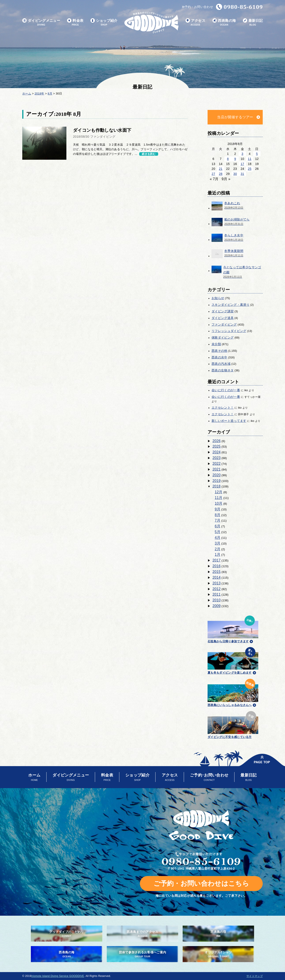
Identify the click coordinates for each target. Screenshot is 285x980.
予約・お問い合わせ (198, 7)
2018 (217, 486)
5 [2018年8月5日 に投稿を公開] (257, 154)
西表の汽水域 (221, 364)
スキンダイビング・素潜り (231, 305)
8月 (218, 515)
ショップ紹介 (104, 23)
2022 (217, 464)
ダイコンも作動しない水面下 (102, 130)
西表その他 (219, 351)
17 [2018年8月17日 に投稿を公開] (242, 164)
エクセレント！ (223, 408)
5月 (218, 532)
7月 (218, 520)
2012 (217, 589)
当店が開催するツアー (235, 117)
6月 (218, 526)
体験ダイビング (223, 337)
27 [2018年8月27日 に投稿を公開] (213, 174)
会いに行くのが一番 (226, 390)
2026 (217, 441)
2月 (218, 549)
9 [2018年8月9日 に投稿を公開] (235, 159)
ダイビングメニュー (41, 23)
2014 (217, 577)
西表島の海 (224, 23)
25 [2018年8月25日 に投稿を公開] (250, 169)
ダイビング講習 (223, 311)
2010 (217, 600)
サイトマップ (255, 976)
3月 (218, 543)
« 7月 (214, 179)
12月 (219, 492)
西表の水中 (219, 357)
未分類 (216, 344)
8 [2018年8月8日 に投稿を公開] (228, 159)
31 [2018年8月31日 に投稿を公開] (242, 174)
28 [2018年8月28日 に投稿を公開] (221, 174)
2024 (217, 452)
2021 (217, 469)
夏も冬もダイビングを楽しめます (233, 660)
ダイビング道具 (223, 318)
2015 (217, 572)
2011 (217, 594)
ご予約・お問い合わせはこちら (201, 883)
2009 (217, 606)
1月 (218, 555)
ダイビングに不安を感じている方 (233, 724)
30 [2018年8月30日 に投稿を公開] (235, 174)
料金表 (75, 23)
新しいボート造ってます (229, 421)
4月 (218, 538)
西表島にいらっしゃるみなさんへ (233, 692)
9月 (218, 509)
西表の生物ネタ (223, 370)
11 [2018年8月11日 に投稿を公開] (250, 159)
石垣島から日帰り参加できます (233, 629)
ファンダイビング (224, 324)
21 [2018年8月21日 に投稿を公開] (221, 169)
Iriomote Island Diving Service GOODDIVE (58, 976)
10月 (219, 503)
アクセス (195, 23)
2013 (217, 583)
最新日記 (253, 23)
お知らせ (218, 298)
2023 (217, 458)
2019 (217, 481)
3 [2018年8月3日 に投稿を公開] (242, 154)
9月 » (226, 179)
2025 (217, 446)
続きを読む (149, 154)
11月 (219, 498)
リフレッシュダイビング (229, 331)
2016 (217, 566)
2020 (217, 475)
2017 (217, 560)
